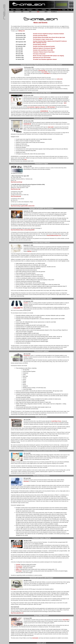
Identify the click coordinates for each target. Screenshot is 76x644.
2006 (14, 12)
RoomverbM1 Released (41, 118)
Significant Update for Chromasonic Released (44, 48)
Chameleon (18, 10)
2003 (38, 12)
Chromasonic (27, 355)
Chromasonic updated (41, 351)
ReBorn (18, 569)
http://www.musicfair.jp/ (17, 182)
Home (12, 10)
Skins (24, 10)
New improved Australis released (41, 299)
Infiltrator (29, 251)
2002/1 (46, 12)
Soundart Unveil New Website (40, 36)
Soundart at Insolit (41, 417)
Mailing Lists (22, 31)
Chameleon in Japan (41, 164)
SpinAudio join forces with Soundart (42, 58)
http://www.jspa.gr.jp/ (16, 196)
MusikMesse (54, 12)
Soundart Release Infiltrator (40, 45)
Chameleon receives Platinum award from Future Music (41, 451)
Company (44, 10)
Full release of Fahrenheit (39, 54)
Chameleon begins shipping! (41, 538)
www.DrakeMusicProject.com (54, 235)
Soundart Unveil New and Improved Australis (44, 46)
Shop (68, 10)
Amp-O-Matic (44, 72)
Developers (30, 10)
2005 (22, 12)
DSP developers (51, 107)
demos (41, 98)
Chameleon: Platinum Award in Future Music (44, 52)
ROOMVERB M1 (44, 111)
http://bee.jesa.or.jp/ (16, 189)
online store (60, 79)
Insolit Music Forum (56, 421)
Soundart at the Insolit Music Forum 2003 (43, 50)
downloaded (35, 638)
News (60, 10)
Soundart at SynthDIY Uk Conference (41, 208)
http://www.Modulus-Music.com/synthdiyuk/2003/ (23, 230)
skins (65, 103)
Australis (26, 303)
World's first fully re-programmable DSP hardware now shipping (48, 56)
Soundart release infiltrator (41, 243)
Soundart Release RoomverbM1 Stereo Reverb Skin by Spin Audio (49, 37)
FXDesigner (14, 589)
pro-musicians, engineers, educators (36, 107)
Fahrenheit (26, 481)
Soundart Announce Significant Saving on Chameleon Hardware (48, 34)
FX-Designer (19, 571)
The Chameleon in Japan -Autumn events (43, 39)
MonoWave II (47, 73)
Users (37, 10)
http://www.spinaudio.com (17, 613)
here (25, 160)
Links (50, 10)
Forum (64, 10)
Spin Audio (51, 127)
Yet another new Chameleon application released (45, 59)
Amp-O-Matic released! (41, 616)
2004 (30, 12)
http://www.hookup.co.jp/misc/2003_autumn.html (23, 206)
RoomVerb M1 (42, 70)
